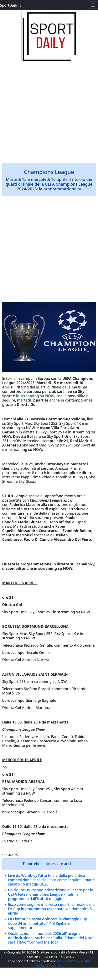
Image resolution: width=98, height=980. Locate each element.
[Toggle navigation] (93, 5)
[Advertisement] (49, 110)
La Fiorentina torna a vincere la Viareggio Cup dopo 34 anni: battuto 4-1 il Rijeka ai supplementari (48, 923)
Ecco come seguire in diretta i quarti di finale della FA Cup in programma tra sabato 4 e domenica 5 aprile (51, 909)
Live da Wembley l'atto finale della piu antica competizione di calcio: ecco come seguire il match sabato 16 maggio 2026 (52, 880)
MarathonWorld (67, 961)
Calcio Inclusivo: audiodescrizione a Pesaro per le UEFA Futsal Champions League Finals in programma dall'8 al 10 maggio (51, 894)
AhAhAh (86, 961)
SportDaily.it (10, 5)
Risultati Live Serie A (49, 965)
